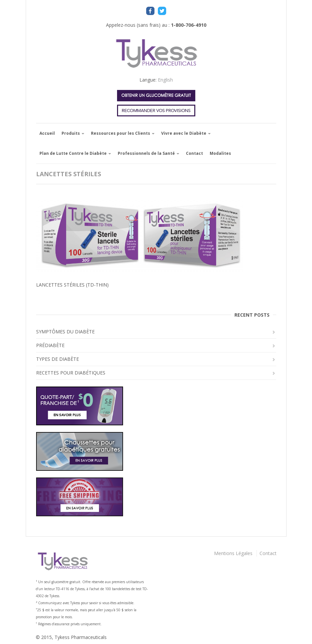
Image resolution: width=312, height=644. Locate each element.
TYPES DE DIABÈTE (58, 359)
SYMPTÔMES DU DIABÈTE (65, 332)
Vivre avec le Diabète (186, 133)
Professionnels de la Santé (148, 153)
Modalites (220, 153)
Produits (73, 133)
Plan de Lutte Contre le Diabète (75, 153)
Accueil (47, 133)
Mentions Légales (233, 553)
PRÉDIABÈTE (50, 345)
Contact (194, 153)
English (165, 80)
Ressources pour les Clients (123, 133)
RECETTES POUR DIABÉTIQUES (71, 373)
